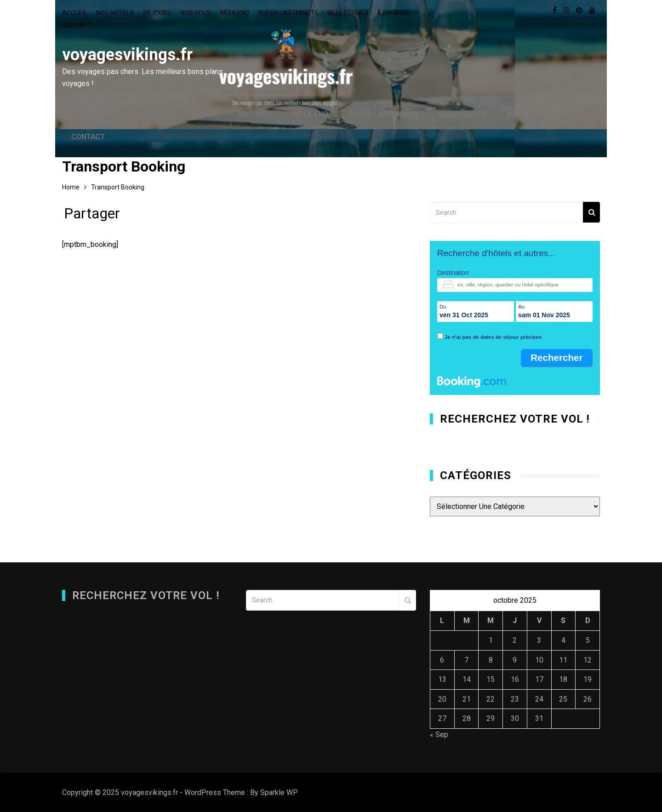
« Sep (439, 735)
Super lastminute (288, 13)
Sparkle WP (279, 792)
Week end (234, 13)
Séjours (157, 13)
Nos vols (195, 13)
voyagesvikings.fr (127, 55)
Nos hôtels (115, 13)
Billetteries (348, 13)
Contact (77, 25)
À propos (393, 13)
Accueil (75, 13)
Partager (92, 216)
